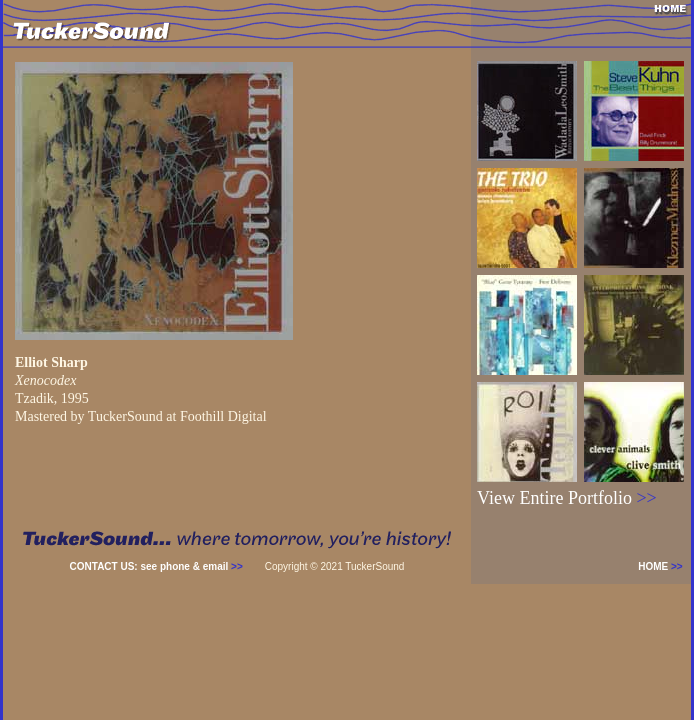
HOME (664, 566)
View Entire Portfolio (567, 498)
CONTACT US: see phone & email (156, 566)
